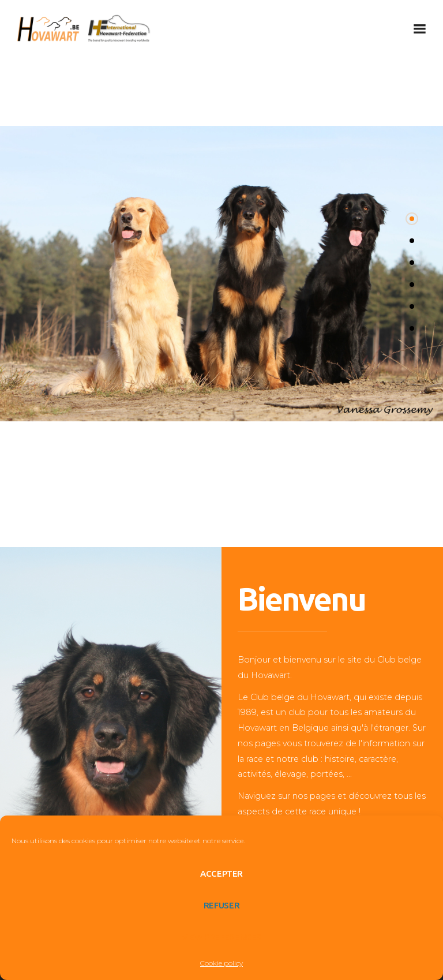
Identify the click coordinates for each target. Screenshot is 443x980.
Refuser (221, 905)
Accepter (221, 874)
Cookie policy (221, 963)
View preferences (221, 937)
